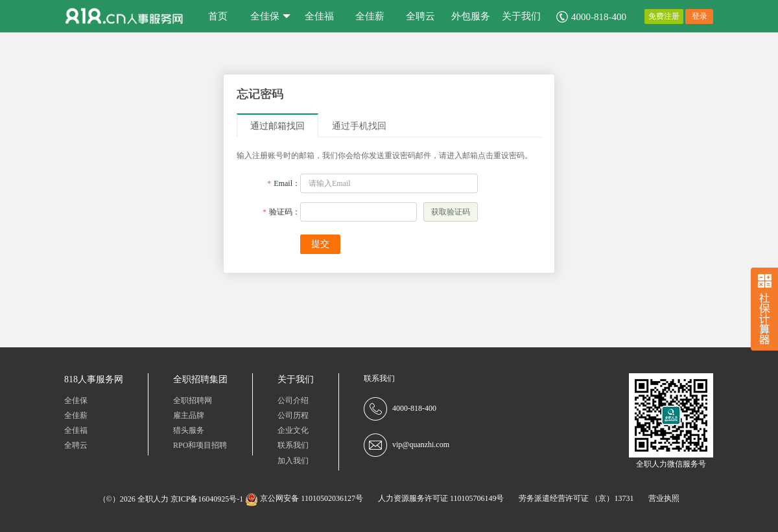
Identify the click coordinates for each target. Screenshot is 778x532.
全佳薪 (370, 16)
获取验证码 (451, 212)
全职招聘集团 (200, 379)
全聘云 (420, 16)
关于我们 (521, 16)
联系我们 (293, 445)
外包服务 (471, 16)
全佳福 (319, 16)
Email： (282, 183)
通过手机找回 (359, 126)
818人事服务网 (94, 379)
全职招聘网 (193, 400)
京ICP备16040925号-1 (207, 498)
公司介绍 (293, 400)
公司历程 (293, 415)
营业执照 (664, 498)
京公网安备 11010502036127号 (304, 498)
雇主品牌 (189, 415)
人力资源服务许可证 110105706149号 (441, 498)
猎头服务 (189, 430)
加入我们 (293, 461)
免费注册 (664, 16)
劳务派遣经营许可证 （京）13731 (576, 498)
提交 (320, 244)
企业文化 (293, 430)
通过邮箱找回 (277, 126)
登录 (700, 16)
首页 (218, 16)
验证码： (280, 212)
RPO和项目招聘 (200, 445)
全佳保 (270, 16)
